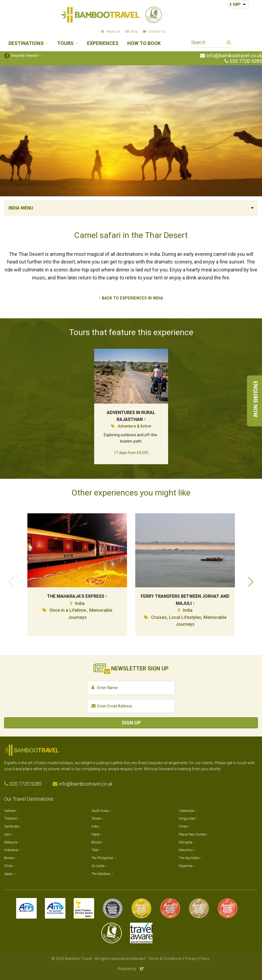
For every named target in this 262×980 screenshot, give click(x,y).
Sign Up (131, 723)
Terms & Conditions (165, 959)
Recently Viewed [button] (21, 56)
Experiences (103, 43)
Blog (134, 32)
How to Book (144, 43)
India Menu (21, 208)
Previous (11, 581)
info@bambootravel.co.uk (234, 56)
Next (251, 581)
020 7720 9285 (246, 61)
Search (229, 43)
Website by (131, 969)
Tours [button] (65, 43)
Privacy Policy (197, 959)
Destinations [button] (26, 43)
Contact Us (157, 32)
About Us (113, 32)
